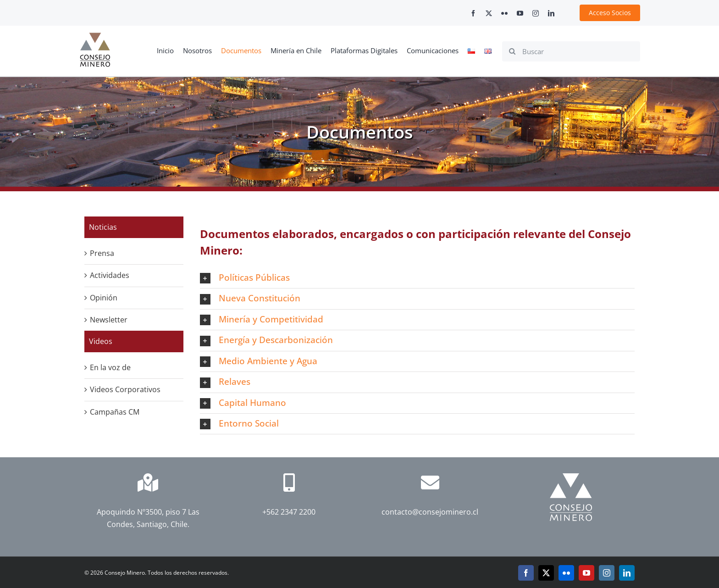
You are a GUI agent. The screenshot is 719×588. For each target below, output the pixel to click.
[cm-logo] (95, 36)
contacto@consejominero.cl (430, 512)
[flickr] (504, 13)
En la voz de (110, 367)
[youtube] (520, 13)
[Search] (512, 51)
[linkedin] (551, 13)
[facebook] (473, 13)
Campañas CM (115, 412)
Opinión (104, 298)
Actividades (110, 275)
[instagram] (536, 13)
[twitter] (489, 13)
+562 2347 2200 (289, 512)
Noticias (103, 227)
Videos (101, 341)
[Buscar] (571, 51)
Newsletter (109, 320)
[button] (417, 278)
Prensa (102, 253)
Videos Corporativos (125, 389)
